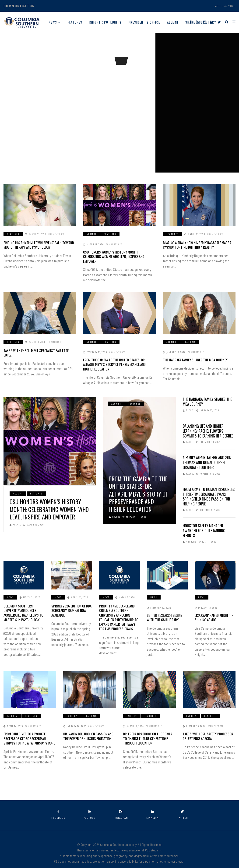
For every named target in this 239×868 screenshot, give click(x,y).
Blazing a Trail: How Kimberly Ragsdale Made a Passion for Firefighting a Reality (195, 245)
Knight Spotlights (105, 22)
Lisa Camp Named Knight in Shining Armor (213, 611)
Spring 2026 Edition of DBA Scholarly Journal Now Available (70, 604)
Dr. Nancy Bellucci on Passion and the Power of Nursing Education (87, 729)
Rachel (15, 518)
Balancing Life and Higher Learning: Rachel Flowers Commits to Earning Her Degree (208, 425)
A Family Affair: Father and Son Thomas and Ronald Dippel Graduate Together (207, 456)
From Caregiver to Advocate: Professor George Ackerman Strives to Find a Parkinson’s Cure (29, 731)
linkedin (153, 806)
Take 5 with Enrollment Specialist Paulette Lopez (38, 345)
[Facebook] (191, 22)
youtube (89, 806)
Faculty (12, 709)
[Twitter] (219, 22)
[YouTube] (197, 22)
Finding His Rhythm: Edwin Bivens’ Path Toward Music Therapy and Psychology (36, 245)
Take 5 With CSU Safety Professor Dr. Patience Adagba (209, 729)
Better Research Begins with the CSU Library (167, 611)
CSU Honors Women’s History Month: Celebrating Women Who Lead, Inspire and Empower (117, 254)
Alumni (173, 22)
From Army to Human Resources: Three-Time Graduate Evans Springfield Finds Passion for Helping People (209, 490)
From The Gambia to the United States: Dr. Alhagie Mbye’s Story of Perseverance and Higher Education (118, 358)
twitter (182, 806)
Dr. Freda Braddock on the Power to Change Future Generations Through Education (149, 731)
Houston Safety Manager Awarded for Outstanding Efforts (204, 524)
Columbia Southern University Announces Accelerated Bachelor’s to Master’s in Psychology (23, 606)
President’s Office (144, 22)
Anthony (190, 536)
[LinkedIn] (212, 22)
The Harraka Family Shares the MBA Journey (193, 354)
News (53, 22)
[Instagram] (205, 22)
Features (75, 22)
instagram (121, 806)
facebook (58, 806)
